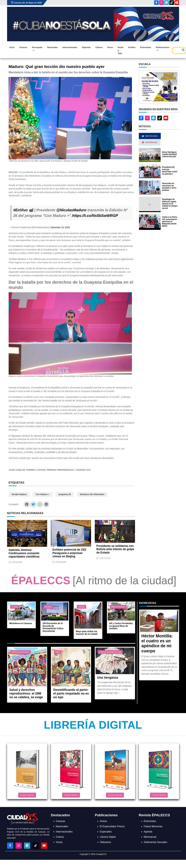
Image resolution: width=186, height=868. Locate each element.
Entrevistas (146, 47)
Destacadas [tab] (150, 136)
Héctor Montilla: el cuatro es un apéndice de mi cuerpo (157, 643)
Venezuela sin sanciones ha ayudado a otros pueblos (169, 187)
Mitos (58, 652)
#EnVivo (20, 210)
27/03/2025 (61, 562)
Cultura (99, 47)
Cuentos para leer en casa (110, 652)
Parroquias (37, 49)
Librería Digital (93, 725)
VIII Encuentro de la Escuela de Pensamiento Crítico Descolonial (53, 627)
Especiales (106, 832)
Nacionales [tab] (150, 142)
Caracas (23, 47)
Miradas (48, 607)
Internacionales (70, 47)
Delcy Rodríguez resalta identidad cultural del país (169, 154)
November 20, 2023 (60, 227)
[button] (159, 87)
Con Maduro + (43, 494)
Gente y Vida (121, 50)
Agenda (81, 607)
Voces (110, 47)
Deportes (86, 47)
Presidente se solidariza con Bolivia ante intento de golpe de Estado (115, 549)
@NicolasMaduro (71, 210)
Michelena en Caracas (21, 623)
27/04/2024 (17, 562)
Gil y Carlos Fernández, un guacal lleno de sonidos (121, 626)
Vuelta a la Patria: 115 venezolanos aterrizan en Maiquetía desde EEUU (170, 222)
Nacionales (52, 47)
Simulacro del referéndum (92, 494)
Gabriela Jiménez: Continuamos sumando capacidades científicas (24, 553)
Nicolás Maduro (19, 494)
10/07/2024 (105, 558)
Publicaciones (162, 49)
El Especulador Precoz (112, 826)
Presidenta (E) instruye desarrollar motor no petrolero (170, 170)
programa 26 (65, 494)
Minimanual (150, 837)
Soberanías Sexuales (20, 652)
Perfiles (132, 47)
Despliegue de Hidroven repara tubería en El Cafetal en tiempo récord (170, 204)
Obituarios (105, 842)
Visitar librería (27, 795)
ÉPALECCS (41, 581)
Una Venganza (108, 678)
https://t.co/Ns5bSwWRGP (95, 216)
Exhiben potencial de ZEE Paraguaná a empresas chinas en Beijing (69, 553)
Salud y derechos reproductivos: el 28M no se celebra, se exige (26, 693)
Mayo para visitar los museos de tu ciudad (87, 633)
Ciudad (15, 607)
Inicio (12, 47)
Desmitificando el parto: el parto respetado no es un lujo (71, 693)
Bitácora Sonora (118, 607)
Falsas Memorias (153, 826)
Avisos (103, 821)
